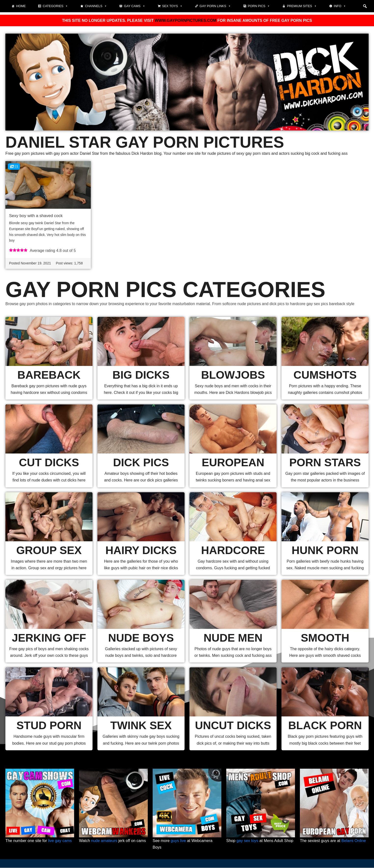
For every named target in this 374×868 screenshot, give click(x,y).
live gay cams (60, 841)
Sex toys (173, 6)
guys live (178, 841)
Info (340, 6)
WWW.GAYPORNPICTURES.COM (185, 20)
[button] (365, 6)
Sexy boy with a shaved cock (36, 216)
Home (21, 6)
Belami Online (354, 841)
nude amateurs (104, 841)
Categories (55, 6)
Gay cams (134, 6)
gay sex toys (247, 841)
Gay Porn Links (215, 6)
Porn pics (259, 6)
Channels (96, 6)
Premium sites (302, 6)
